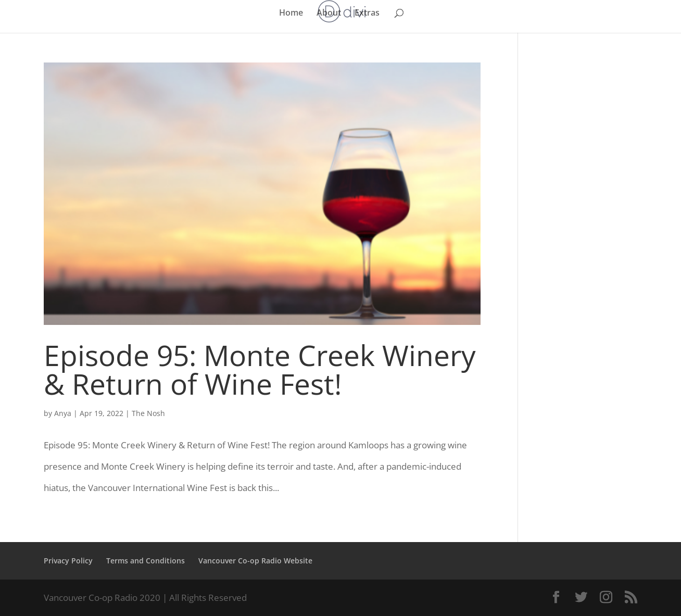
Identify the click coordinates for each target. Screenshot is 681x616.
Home (291, 14)
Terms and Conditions (146, 561)
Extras (367, 14)
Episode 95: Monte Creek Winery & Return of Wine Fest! (260, 369)
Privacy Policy (68, 561)
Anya (63, 413)
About (329, 14)
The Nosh (148, 413)
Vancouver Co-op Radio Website (255, 561)
